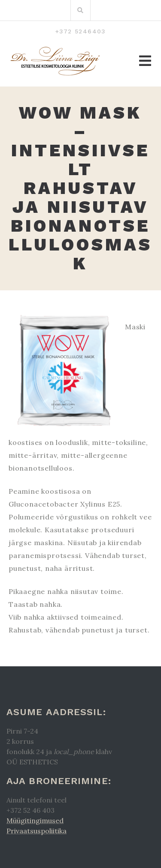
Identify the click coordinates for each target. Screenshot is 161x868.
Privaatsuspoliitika (36, 831)
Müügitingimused (35, 820)
